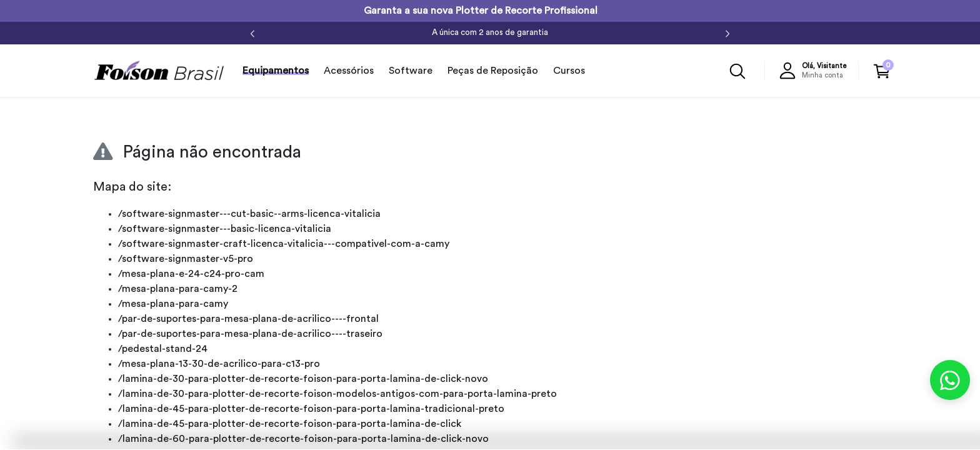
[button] (816, 71)
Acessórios (349, 71)
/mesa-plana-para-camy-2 (178, 289)
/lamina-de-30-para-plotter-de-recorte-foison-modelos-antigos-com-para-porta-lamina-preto (337, 394)
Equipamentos (276, 71)
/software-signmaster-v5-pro (186, 259)
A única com (490, 32)
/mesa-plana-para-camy (173, 304)
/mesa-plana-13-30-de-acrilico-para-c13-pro (219, 364)
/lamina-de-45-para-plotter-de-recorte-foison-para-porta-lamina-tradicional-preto (311, 409)
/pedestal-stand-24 (163, 349)
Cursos (569, 71)
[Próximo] (727, 33)
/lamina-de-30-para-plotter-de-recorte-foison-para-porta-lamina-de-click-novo (303, 379)
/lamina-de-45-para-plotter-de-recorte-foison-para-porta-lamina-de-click (290, 424)
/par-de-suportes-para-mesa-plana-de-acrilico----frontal (248, 319)
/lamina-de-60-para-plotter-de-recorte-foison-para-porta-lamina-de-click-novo (303, 439)
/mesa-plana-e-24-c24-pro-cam (191, 274)
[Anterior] (252, 33)
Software (411, 71)
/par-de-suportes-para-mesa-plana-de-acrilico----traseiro (250, 334)
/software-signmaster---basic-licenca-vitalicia (225, 229)
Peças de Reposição (493, 71)
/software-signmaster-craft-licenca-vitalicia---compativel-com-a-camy (284, 244)
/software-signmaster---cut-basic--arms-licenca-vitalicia (249, 214)
